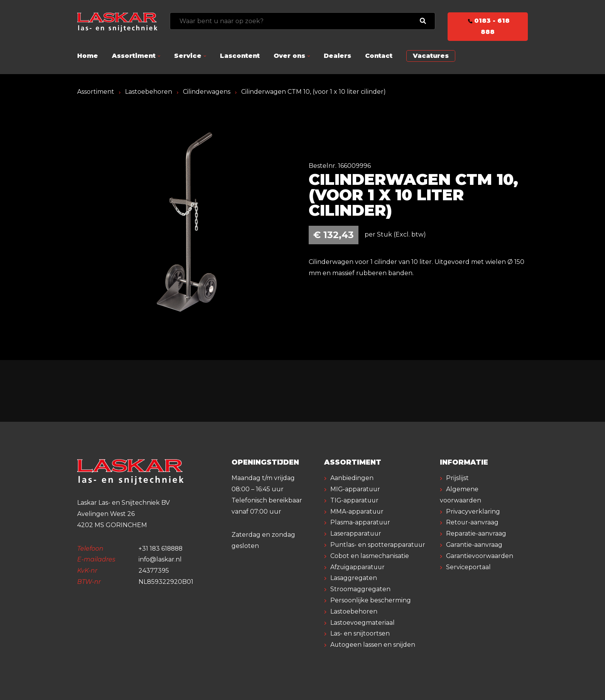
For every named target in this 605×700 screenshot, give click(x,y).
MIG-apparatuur (356, 489)
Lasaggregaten (354, 578)
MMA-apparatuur (357, 511)
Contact (379, 56)
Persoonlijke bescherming (371, 600)
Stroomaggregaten (360, 589)
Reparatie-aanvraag (476, 533)
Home (88, 56)
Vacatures (431, 56)
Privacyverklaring (473, 511)
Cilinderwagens (207, 92)
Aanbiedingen (352, 478)
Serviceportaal (468, 567)
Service (188, 56)
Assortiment (134, 56)
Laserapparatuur (356, 533)
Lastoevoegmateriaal (362, 623)
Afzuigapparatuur (358, 567)
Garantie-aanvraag (474, 545)
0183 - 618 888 (488, 26)
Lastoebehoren (149, 92)
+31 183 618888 (161, 549)
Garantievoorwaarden (480, 556)
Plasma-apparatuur (361, 522)
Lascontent (240, 56)
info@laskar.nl (160, 559)
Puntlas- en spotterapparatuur (378, 545)
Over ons (289, 56)
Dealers (337, 56)
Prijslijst (457, 478)
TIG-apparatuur (355, 500)
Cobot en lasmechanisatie (370, 556)
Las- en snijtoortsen (360, 633)
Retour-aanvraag (472, 522)
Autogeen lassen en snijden (373, 645)
